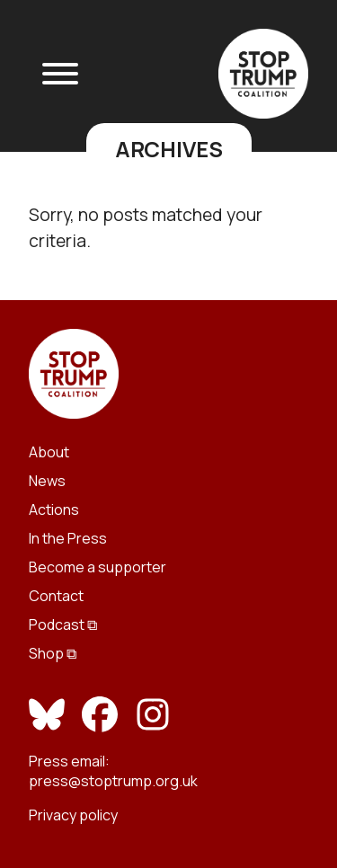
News (47, 481)
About (49, 452)
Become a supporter (98, 567)
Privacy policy (73, 815)
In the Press (68, 538)
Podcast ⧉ (63, 624)
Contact (56, 596)
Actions (54, 509)
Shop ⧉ (53, 653)
